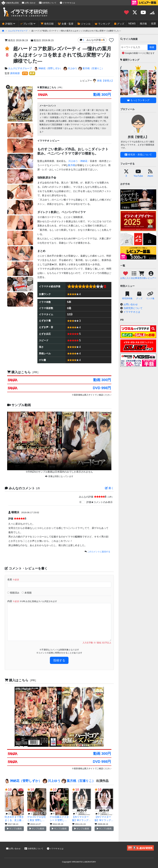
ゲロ (25, 73)
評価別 (7, 24)
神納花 (84, 161)
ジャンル (84, 24)
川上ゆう (70, 69)
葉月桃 (71, 165)
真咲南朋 (15, 73)
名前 (13, 579)
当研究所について (48, 3)
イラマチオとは (67, 3)
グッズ (119, 24)
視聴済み (13, 593)
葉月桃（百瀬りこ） (91, 69)
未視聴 (27, 593)
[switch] (82, 502)
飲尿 (32, 73)
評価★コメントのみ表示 (99, 502)
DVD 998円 (102, 388)
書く (109, 488)
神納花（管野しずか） (48, 69)
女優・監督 (66, 24)
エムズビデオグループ (18, 31)
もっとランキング (138, 100)
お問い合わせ (29, 3)
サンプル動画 (14, 829)
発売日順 (47, 24)
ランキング (102, 24)
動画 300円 (102, 95)
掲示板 (143, 24)
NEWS (132, 24)
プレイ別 (27, 24)
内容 (32, 601)
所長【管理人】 (103, 81)
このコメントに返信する (99, 552)
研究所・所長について (138, 155)
